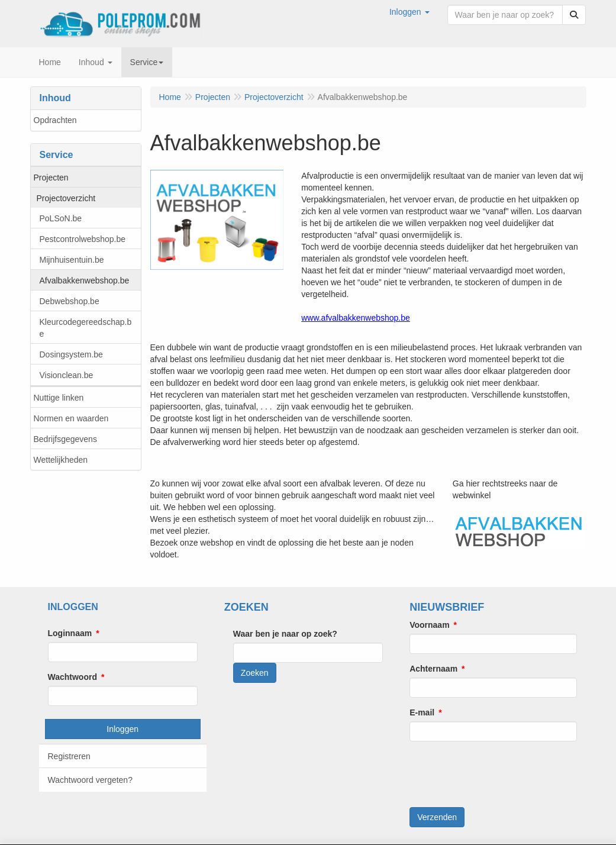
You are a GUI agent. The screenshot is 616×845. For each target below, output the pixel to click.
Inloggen (122, 729)
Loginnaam (70, 633)
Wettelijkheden (61, 460)
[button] (409, 12)
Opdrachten (55, 120)
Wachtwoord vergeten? (90, 780)
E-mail (422, 712)
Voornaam (429, 625)
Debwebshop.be (70, 301)
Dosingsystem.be (71, 354)
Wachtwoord (72, 677)
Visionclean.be (67, 375)
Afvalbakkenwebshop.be (85, 280)
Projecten (51, 178)
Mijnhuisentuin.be (72, 260)
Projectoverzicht (66, 198)
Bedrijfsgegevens (65, 439)
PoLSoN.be (61, 218)
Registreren (69, 756)
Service (147, 62)
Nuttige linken (59, 398)
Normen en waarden (71, 418)
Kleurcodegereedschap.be (86, 328)
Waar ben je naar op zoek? (285, 634)
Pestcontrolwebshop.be (83, 239)
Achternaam (433, 669)
